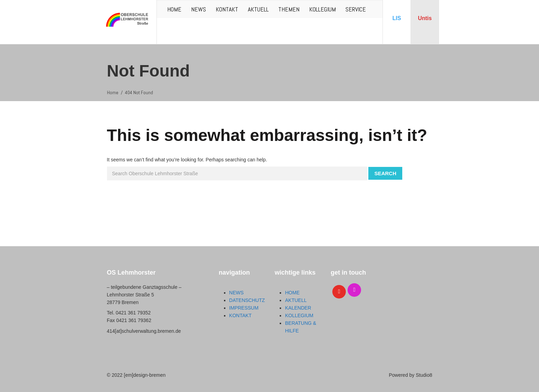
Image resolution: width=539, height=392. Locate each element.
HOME (174, 9)
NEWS (199, 9)
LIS (397, 18)
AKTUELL (258, 9)
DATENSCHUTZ (247, 300)
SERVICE (356, 9)
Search (385, 173)
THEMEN (289, 9)
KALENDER (298, 308)
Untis (425, 18)
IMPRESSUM (244, 308)
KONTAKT (227, 9)
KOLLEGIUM (322, 9)
